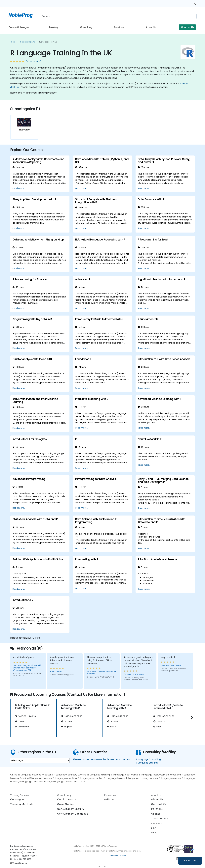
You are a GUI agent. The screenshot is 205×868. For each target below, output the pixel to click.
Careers (157, 823)
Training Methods (22, 804)
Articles (109, 799)
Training (54, 27)
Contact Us (187, 27)
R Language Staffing (147, 763)
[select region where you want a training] (40, 760)
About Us (151, 27)
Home (14, 42)
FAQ (154, 828)
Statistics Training (28, 42)
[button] (191, 718)
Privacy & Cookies (118, 856)
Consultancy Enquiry (71, 809)
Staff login (103, 866)
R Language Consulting (148, 759)
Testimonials (160, 819)
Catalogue (17, 799)
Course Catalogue (19, 27)
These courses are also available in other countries (101, 759)
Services (119, 27)
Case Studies (66, 804)
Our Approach (67, 799)
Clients (156, 814)
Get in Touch (190, 861)
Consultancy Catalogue (73, 814)
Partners (157, 809)
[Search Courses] (118, 16)
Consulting (86, 27)
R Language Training (48, 42)
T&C (154, 833)
